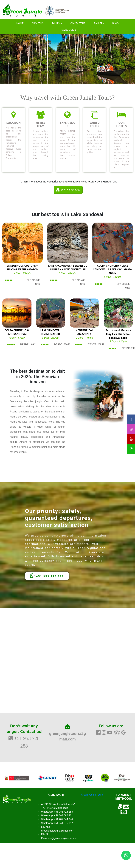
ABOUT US (38, 23)
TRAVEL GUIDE (67, 30)
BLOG (115, 23)
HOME (20, 23)
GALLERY (99, 23)
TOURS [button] (56, 23)
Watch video (68, 190)
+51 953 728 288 (47, 576)
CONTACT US (78, 23)
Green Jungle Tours (92, 795)
